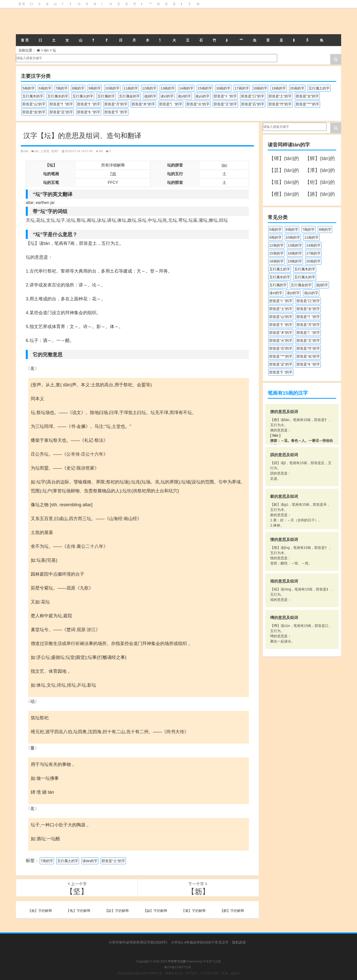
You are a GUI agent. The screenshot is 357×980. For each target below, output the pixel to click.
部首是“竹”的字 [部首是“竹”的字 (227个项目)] (280, 104)
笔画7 (55, 151)
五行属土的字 (68, 861)
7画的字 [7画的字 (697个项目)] (62, 88)
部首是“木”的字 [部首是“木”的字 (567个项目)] (143, 104)
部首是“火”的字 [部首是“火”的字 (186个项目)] (198, 104)
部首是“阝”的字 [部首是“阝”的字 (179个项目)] (116, 112)
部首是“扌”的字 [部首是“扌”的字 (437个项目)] (89, 104)
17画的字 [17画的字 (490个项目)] (242, 88)
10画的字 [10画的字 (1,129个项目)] (112, 88)
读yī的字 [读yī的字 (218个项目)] (184, 96)
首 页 (22, 4)
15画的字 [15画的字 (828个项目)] (205, 88)
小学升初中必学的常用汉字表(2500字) (138, 942)
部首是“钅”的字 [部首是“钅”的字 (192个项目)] (89, 112)
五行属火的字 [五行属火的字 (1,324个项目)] (83, 96)
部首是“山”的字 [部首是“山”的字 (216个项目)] (34, 104)
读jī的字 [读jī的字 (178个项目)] (150, 96)
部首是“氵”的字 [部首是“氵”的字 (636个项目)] (171, 104)
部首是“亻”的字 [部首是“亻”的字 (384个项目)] (225, 96)
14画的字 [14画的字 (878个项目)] (186, 88)
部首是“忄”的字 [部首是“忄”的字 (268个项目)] (61, 104)
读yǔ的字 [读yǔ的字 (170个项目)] (202, 96)
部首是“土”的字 (113, 861)
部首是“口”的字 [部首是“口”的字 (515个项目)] (253, 96)
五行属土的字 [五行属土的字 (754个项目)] (319, 88)
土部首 (45, 151)
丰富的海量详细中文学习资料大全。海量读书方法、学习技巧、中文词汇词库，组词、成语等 (178, 973)
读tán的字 (90, 861)
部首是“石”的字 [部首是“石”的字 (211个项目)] (253, 104)
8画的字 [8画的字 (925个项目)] (78, 88)
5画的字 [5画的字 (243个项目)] (29, 88)
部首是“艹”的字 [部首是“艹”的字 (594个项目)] (307, 104)
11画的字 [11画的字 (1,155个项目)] (131, 88)
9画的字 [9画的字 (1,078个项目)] (95, 88)
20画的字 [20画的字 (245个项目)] (297, 88)
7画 (113, 174)
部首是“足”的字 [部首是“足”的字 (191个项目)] (61, 112)
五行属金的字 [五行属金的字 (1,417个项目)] (129, 96)
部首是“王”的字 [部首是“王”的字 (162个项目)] (225, 104)
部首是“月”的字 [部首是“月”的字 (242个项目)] (116, 104)
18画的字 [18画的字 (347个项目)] (260, 88)
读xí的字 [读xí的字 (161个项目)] (167, 96)
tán (46, 50)
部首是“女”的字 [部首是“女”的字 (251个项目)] (307, 96)
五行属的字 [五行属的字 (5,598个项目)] (106, 96)
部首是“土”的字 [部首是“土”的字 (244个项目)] (280, 96)
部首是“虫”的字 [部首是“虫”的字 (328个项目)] (34, 112)
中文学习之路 (212, 961)
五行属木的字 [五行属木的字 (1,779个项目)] (33, 96)
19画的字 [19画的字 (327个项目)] (279, 88)
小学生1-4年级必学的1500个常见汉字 (200, 942)
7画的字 (47, 861)
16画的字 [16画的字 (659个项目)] (223, 88)
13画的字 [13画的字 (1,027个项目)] (168, 88)
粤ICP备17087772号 (178, 967)
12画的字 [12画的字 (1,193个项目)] (149, 88)
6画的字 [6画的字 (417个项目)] (45, 88)
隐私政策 (239, 942)
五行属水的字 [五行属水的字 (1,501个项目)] (58, 96)
